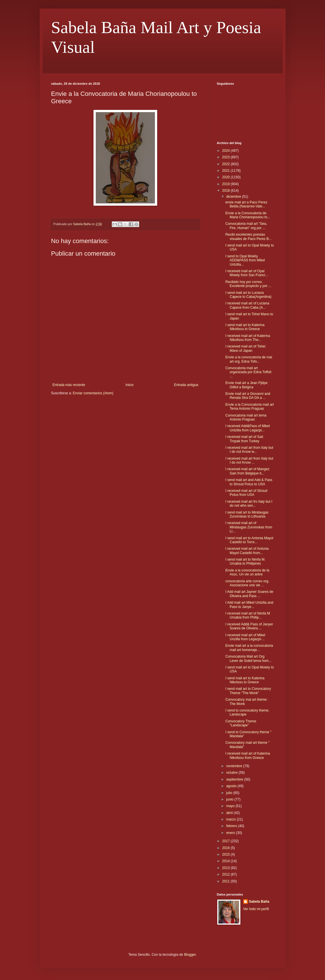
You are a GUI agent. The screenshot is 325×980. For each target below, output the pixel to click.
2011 (226, 881)
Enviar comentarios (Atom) (93, 393)
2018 (226, 191)
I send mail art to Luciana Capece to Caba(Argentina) (248, 295)
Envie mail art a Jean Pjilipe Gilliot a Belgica (246, 385)
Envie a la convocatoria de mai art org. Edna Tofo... (249, 359)
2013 (226, 868)
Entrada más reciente (69, 385)
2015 (226, 854)
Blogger (190, 955)
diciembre (234, 197)
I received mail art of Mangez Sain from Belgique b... (247, 471)
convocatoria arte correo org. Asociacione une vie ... (247, 583)
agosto (232, 786)
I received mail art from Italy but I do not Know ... (249, 460)
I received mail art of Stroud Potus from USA (246, 493)
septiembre (235, 779)
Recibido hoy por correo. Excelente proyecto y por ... (248, 284)
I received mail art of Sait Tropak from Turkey (244, 439)
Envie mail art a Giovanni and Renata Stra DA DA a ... (248, 396)
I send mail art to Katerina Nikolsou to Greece (245, 680)
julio (230, 793)
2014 (226, 861)
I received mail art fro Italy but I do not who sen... (249, 504)
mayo (231, 806)
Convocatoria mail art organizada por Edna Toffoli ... (248, 372)
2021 (226, 171)
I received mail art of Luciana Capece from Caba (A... (247, 305)
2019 (226, 184)
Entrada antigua (186, 385)
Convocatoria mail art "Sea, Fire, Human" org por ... (246, 226)
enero (231, 833)
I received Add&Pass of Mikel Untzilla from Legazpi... (247, 428)
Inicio (129, 385)
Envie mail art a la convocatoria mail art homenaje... (249, 648)
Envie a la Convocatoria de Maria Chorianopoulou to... (248, 215)
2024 (226, 151)
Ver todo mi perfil (256, 909)
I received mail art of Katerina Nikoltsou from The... (248, 338)
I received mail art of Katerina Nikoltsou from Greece (248, 755)
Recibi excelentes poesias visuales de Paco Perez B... (248, 237)
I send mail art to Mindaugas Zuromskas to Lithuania (247, 514)
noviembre (235, 766)
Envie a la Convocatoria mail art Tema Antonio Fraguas (249, 407)
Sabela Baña (259, 902)
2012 (226, 874)
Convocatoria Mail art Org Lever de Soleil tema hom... (248, 658)
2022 (226, 164)
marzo (231, 819)
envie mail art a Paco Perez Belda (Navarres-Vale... (246, 204)
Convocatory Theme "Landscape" (241, 723)
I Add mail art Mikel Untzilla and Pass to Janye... (249, 605)
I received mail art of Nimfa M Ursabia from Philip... (248, 615)
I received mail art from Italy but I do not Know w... (249, 450)
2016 (226, 848)
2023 (226, 157)
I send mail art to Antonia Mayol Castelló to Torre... (249, 540)
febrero (232, 826)
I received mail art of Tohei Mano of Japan (245, 348)
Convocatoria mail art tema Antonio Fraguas (246, 417)
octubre (232, 773)
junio (230, 799)
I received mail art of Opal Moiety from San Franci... (247, 273)
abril (230, 813)
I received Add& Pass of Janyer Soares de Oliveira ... (249, 626)
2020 (226, 177)
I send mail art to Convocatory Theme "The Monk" (248, 691)
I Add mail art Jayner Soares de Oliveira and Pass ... (249, 594)
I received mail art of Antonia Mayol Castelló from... (247, 551)
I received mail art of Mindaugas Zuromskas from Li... (249, 527)
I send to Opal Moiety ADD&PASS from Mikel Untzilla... (245, 260)
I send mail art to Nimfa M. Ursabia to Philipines (245, 561)
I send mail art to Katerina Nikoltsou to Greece (245, 327)
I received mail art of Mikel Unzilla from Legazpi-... (245, 637)
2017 (226, 841)
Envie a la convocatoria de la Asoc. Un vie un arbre (247, 572)
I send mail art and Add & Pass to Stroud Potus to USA (249, 482)
